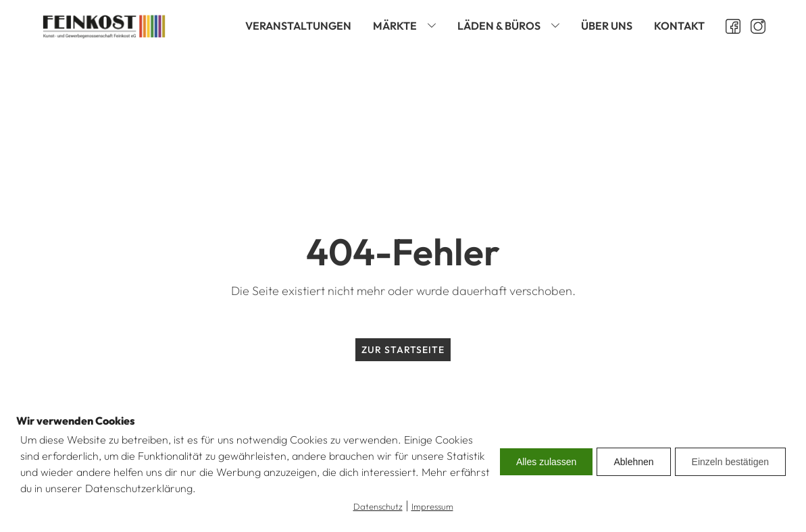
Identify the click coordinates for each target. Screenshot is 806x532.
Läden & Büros (499, 26)
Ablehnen (633, 462)
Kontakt (679, 26)
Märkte (395, 26)
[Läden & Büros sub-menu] (558, 26)
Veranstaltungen (298, 26)
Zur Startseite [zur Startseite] (403, 350)
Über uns (607, 26)
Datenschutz (378, 506)
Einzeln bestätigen (730, 462)
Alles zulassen (547, 462)
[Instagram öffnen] (753, 26)
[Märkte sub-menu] (434, 26)
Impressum (432, 506)
